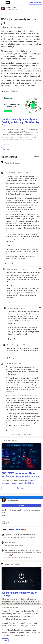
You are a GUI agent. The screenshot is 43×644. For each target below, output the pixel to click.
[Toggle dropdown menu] (40, 91)
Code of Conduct (16, 434)
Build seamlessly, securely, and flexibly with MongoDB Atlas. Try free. (21, 122)
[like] (7, 264)
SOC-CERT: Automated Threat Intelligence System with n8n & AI (21, 475)
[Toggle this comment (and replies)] (2, 176)
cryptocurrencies (16, 27)
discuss (5, 27)
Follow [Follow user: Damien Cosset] (22, 505)
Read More (7, 149)
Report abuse (28, 434)
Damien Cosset (11, 8)
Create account (35, 3)
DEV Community (17, 530)
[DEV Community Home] (8, 3)
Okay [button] (5, 640)
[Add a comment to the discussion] (23, 164)
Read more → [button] (21, 488)
